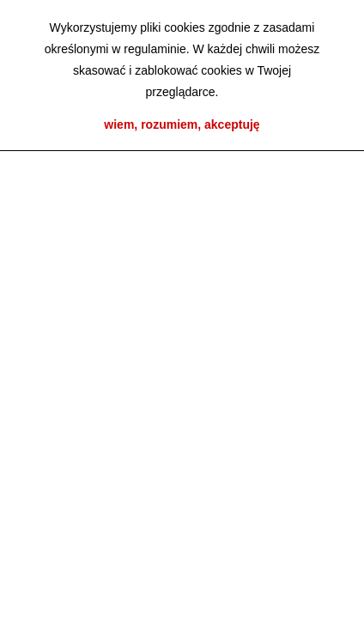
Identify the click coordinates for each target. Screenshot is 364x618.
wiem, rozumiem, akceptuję (182, 124)
